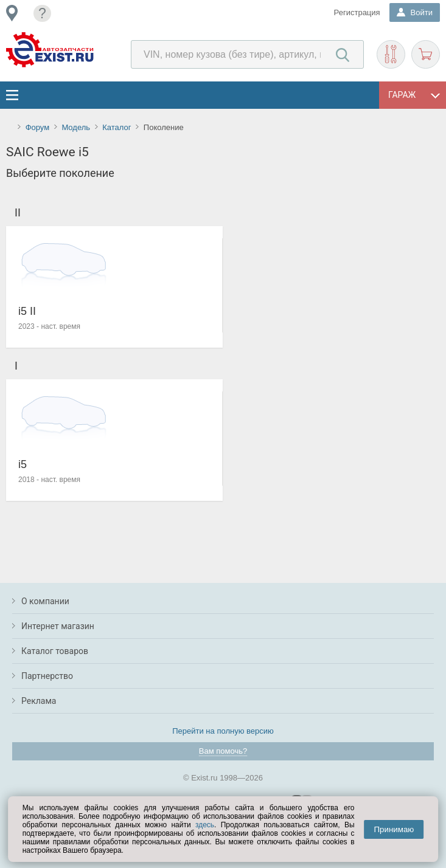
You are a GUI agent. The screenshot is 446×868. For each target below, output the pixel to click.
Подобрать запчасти (391, 54)
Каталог (117, 127)
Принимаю (394, 829)
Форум (38, 127)
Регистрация (357, 12)
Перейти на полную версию (223, 731)
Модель (76, 127)
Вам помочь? (223, 751)
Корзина (426, 54)
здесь (205, 825)
